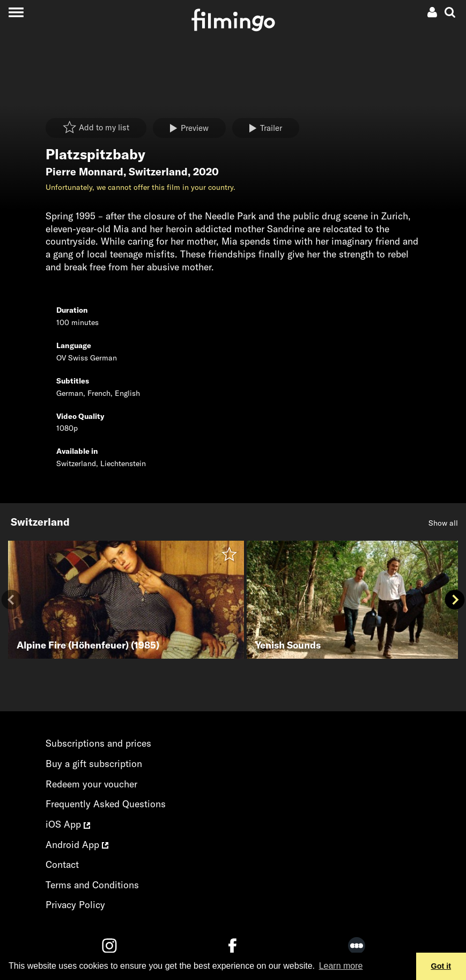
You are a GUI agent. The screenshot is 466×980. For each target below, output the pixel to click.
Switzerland (158, 172)
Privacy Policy (75, 905)
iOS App (68, 824)
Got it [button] (441, 966)
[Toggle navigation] (16, 12)
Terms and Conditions (92, 885)
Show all (443, 523)
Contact (62, 864)
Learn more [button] (341, 966)
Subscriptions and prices (98, 743)
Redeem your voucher (91, 784)
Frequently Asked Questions (106, 804)
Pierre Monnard (84, 172)
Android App (77, 845)
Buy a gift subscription (94, 764)
